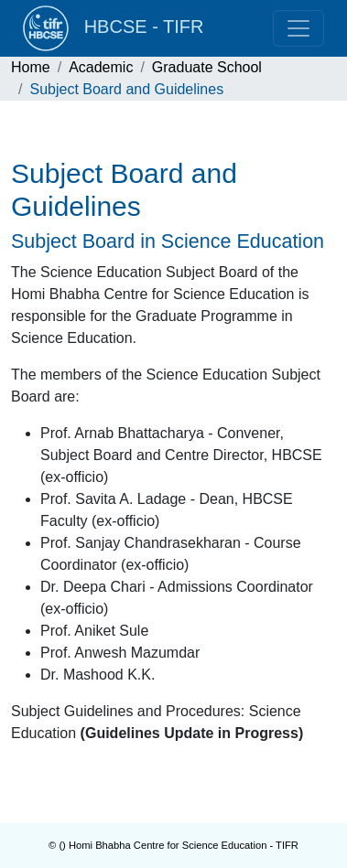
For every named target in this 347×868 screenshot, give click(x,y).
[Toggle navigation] (298, 28)
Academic (101, 67)
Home (31, 67)
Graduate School (207, 67)
